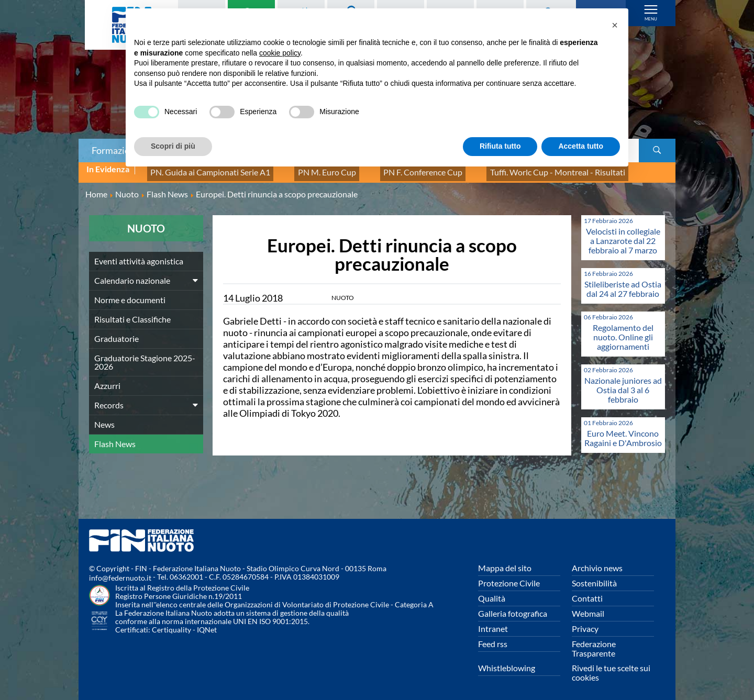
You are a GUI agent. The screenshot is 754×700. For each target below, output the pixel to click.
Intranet (493, 623)
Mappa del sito (505, 562)
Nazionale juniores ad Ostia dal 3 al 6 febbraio (623, 384)
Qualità (492, 592)
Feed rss (493, 638)
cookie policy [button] (280, 53)
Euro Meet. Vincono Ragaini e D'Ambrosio (623, 432)
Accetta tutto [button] (581, 146)
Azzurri (107, 380)
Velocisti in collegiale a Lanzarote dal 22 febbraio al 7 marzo (623, 235)
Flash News (115, 438)
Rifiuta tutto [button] (500, 146)
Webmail (588, 608)
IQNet (207, 624)
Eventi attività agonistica (139, 255)
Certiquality (171, 624)
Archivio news (597, 562)
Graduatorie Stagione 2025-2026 (145, 356)
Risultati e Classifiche (132, 313)
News (104, 419)
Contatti (587, 592)
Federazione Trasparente (594, 643)
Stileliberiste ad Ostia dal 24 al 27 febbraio (623, 283)
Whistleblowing (507, 662)
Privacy (585, 623)
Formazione (116, 150)
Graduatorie (117, 333)
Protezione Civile (509, 577)
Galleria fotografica (513, 608)
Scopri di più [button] (173, 146)
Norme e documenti (130, 294)
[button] (615, 25)
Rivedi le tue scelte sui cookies (611, 667)
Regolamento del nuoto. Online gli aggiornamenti (623, 331)
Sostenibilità (594, 577)
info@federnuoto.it (120, 572)
